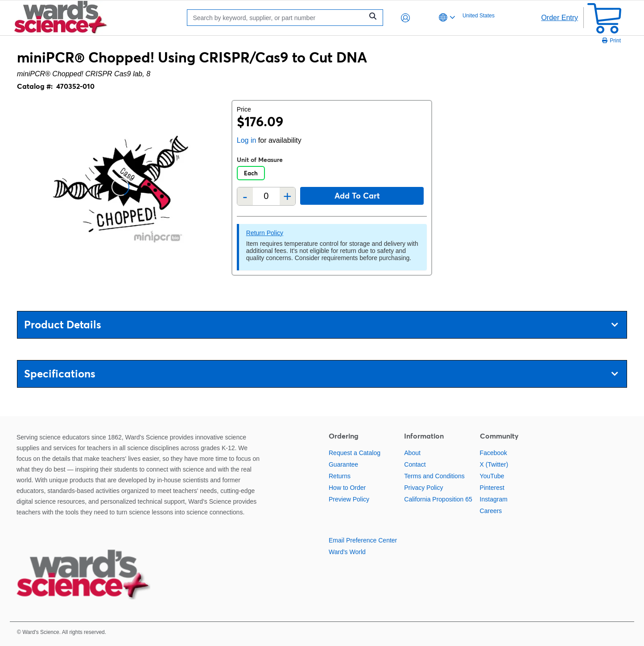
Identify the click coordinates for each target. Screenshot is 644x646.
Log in (247, 140)
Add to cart (357, 196)
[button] (405, 18)
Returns (340, 476)
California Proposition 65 (438, 499)
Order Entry (559, 18)
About (412, 453)
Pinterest (492, 488)
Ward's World (347, 552)
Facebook (493, 453)
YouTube (492, 476)
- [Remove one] (245, 196)
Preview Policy (349, 499)
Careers (491, 511)
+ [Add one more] (287, 196)
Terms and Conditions (434, 476)
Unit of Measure (260, 160)
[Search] (277, 18)
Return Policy (265, 233)
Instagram (494, 499)
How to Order (347, 488)
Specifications (321, 374)
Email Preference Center (363, 540)
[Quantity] (266, 196)
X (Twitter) (494, 464)
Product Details (321, 325)
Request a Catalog (355, 453)
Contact (415, 464)
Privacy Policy (423, 488)
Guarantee (343, 464)
